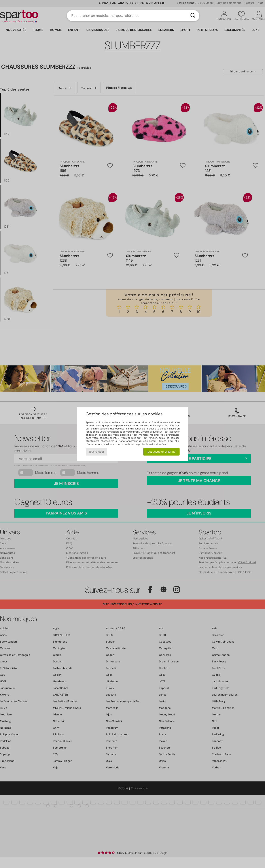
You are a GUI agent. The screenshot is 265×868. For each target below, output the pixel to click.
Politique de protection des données (145, 444)
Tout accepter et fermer (161, 452)
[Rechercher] (193, 16)
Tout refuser (96, 452)
